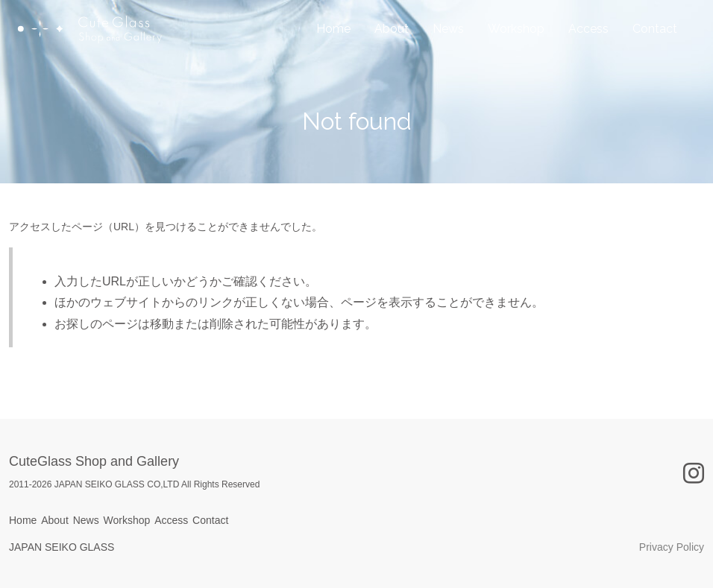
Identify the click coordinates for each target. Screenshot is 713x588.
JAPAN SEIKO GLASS (62, 547)
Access (588, 49)
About (392, 49)
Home (333, 49)
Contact (655, 49)
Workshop (516, 49)
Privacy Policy (672, 547)
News (448, 49)
